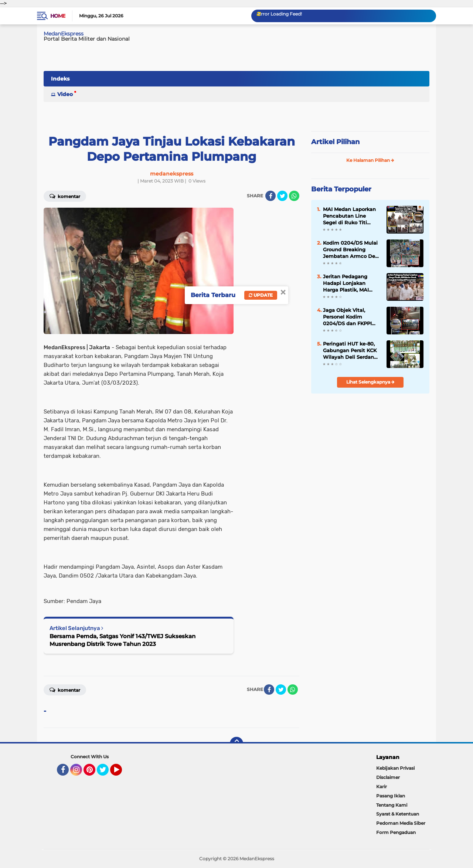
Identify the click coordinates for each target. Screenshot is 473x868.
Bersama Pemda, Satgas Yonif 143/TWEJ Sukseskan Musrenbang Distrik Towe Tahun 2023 (122, 640)
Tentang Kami (392, 805)
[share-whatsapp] (294, 196)
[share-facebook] (270, 196)
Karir (382, 787)
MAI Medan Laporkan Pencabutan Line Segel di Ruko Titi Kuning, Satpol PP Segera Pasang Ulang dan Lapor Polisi (349, 216)
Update (261, 295)
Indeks (60, 79)
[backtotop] (236, 743)
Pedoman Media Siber (401, 823)
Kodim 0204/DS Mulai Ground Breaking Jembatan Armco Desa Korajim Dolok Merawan (352, 250)
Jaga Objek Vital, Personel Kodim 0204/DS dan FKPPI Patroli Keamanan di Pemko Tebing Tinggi (350, 317)
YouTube (121, 773)
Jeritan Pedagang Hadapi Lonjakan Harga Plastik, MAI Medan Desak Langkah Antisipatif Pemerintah (352, 283)
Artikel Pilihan (335, 142)
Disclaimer (388, 777)
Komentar (65, 196)
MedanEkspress (64, 34)
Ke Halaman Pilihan (370, 160)
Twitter (106, 773)
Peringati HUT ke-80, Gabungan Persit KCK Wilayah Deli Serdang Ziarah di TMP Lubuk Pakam (350, 351)
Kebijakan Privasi (395, 768)
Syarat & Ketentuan (398, 814)
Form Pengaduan (396, 832)
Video (65, 94)
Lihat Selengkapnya (370, 382)
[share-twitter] (282, 196)
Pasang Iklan (391, 796)
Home (58, 16)
